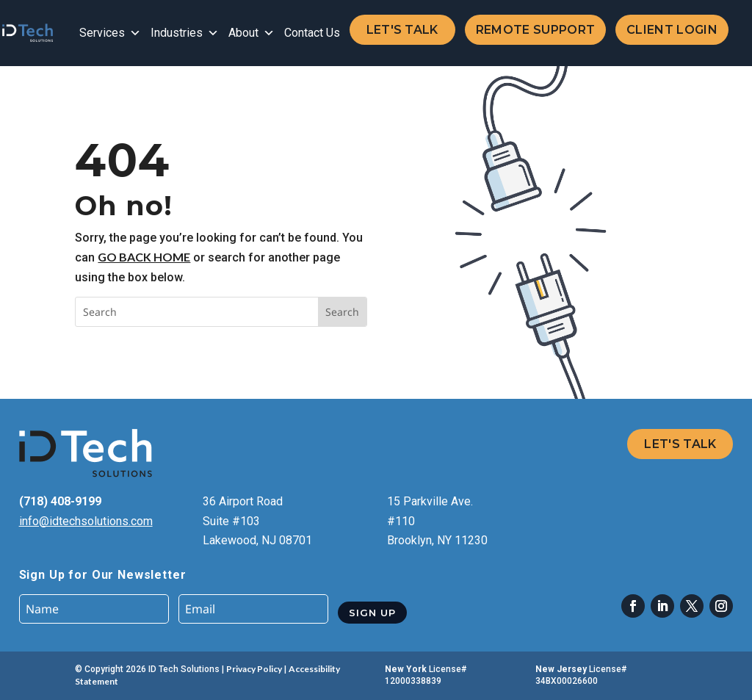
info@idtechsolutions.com (86, 521)
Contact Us (312, 33)
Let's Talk (402, 30)
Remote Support (535, 30)
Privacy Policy (254, 669)
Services (110, 33)
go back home (144, 257)
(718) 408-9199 (60, 501)
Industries (185, 33)
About (252, 33)
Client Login (672, 30)
